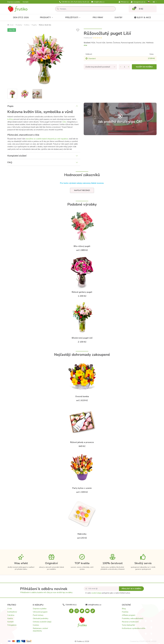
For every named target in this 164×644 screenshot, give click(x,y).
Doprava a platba (14, 2)
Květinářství (12, 612)
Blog (124, 609)
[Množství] (124, 67)
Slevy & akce (142, 18)
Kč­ (154, 2)
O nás (10, 609)
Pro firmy (98, 18)
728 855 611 (74, 2)
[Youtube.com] (87, 611)
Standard (92, 59)
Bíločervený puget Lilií (82, 338)
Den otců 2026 (21, 18)
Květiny (27, 25)
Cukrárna (11, 615)
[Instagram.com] (77, 611)
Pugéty (34, 25)
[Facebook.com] (71, 611)
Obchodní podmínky (41, 618)
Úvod (10, 25)
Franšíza (125, 612)
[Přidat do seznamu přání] (78, 30)
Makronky (82, 534)
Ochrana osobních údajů (42, 622)
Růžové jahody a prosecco (82, 442)
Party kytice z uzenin (82, 488)
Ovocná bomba (82, 396)
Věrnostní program (40, 612)
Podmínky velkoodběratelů (133, 618)
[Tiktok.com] (93, 611)
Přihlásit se (124, 2)
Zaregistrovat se (138, 2)
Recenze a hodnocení (130, 622)
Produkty (47, 18)
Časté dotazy (38, 615)
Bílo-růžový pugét (82, 246)
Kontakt (26, 2)
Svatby (119, 18)
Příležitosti (73, 18)
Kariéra (10, 618)
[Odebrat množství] (120, 67)
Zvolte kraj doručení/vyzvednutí (98, 67)
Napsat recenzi (82, 190)
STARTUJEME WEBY (148, 641)
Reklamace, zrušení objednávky (40, 630)
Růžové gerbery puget (82, 292)
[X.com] (82, 611)
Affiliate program (129, 615)
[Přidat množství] (128, 67)
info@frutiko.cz (98, 2)
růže (64, 122)
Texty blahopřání (128, 625)
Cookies (36, 625)
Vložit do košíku (144, 67)
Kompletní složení (17, 156)
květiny (10, 119)
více (85, 45)
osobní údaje (96, 593)
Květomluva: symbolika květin (134, 628)
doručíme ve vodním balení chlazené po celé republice (47, 139)
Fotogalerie (12, 625)
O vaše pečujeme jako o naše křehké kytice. (108, 593)
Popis (10, 106)
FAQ (10, 162)
